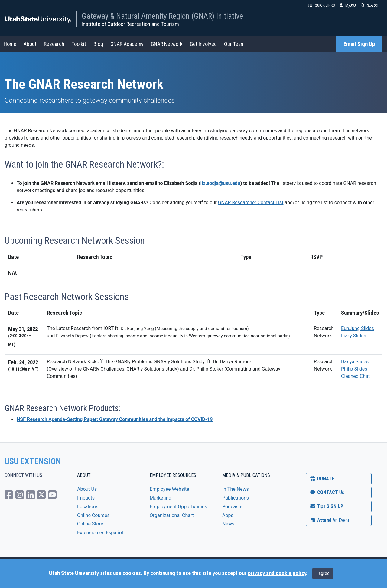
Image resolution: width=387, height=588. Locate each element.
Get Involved (203, 44)
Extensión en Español (100, 533)
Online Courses (93, 515)
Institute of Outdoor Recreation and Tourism (130, 24)
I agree (323, 573)
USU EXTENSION (33, 461)
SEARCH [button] (370, 5)
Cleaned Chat (355, 376)
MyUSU (348, 5)
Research (54, 44)
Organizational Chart (172, 515)
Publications (236, 498)
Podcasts (232, 507)
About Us (87, 489)
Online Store (90, 524)
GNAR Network (167, 44)
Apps (228, 515)
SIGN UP (326, 506)
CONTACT (327, 492)
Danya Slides (355, 362)
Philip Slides (354, 369)
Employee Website (169, 489)
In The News (236, 489)
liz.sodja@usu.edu (220, 183)
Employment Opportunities (178, 507)
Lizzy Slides (354, 336)
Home (10, 44)
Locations (88, 507)
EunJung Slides (358, 328)
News (228, 524)
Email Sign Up (359, 44)
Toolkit (79, 44)
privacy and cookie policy (277, 573)
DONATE (322, 479)
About (30, 44)
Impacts (86, 498)
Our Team (234, 44)
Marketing (160, 498)
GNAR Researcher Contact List (251, 202)
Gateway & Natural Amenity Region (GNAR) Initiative (162, 16)
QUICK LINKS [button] (322, 5)
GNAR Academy (127, 44)
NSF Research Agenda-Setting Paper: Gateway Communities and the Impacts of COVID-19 (115, 419)
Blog (98, 44)
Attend (329, 520)
